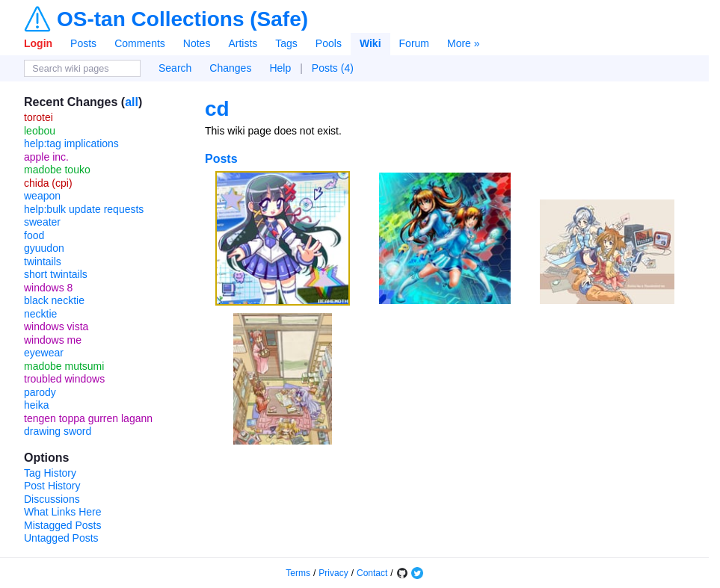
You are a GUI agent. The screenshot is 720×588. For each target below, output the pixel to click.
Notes (197, 43)
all (132, 102)
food (34, 235)
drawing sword (58, 431)
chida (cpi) (48, 183)
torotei (39, 117)
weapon (42, 196)
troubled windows (64, 379)
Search (175, 68)
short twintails (56, 274)
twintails (43, 261)
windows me (53, 340)
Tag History (50, 473)
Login (38, 43)
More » (464, 43)
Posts (83, 43)
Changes (230, 68)
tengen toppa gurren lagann (88, 418)
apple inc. (46, 157)
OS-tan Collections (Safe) (182, 19)
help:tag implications (71, 143)
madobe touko (57, 170)
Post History (52, 486)
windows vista (56, 327)
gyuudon (44, 248)
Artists (243, 43)
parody (40, 392)
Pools (329, 43)
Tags (286, 43)
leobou (40, 131)
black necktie (54, 300)
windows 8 (48, 288)
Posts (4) (333, 68)
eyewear (44, 353)
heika (36, 405)
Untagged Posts (61, 538)
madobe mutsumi (64, 366)
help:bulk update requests (84, 209)
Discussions (52, 499)
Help (280, 68)
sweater (42, 222)
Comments (140, 43)
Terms (298, 573)
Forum (414, 43)
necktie (40, 314)
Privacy (333, 573)
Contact (372, 573)
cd (217, 109)
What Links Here (62, 512)
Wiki (370, 43)
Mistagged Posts (63, 525)
